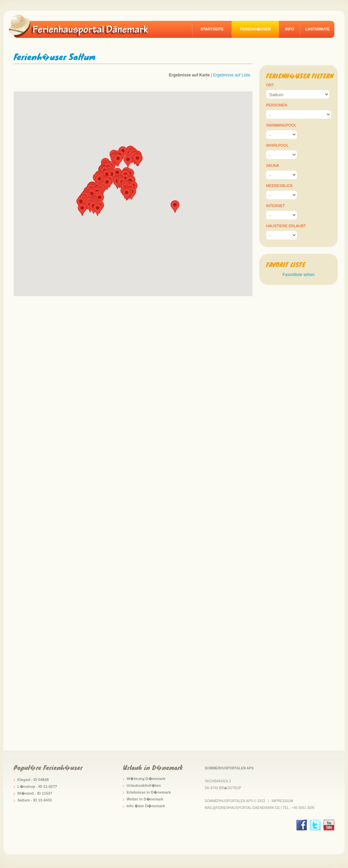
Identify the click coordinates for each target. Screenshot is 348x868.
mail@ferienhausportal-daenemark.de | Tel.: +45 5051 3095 (260, 808)
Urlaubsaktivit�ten (144, 785)
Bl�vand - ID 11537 (35, 793)
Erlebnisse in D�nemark (149, 792)
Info (290, 29)
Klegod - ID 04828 (33, 780)
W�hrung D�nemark (146, 779)
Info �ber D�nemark (146, 806)
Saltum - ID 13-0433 (35, 800)
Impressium (282, 801)
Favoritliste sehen (299, 275)
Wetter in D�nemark (145, 799)
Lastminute (317, 29)
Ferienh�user (256, 29)
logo (83, 26)
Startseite (212, 29)
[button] (118, 160)
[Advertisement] (299, 415)
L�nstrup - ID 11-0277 (37, 786)
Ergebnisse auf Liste (232, 75)
